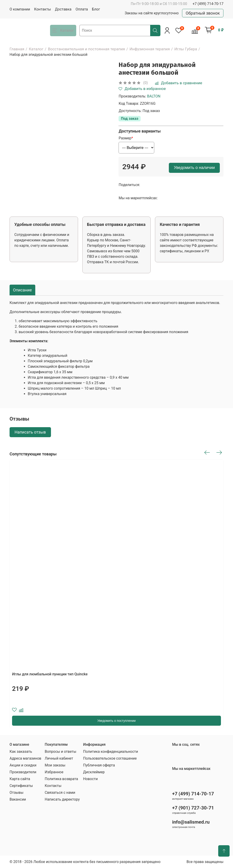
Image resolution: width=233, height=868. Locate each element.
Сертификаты (21, 786)
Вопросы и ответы (60, 752)
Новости (90, 779)
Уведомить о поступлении (116, 721)
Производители (23, 772)
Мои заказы (55, 765)
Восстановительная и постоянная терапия (87, 49)
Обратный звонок (203, 13)
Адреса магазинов (25, 758)
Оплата (82, 9)
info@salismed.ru (191, 822)
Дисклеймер (94, 772)
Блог (96, 9)
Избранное (54, 772)
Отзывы (16, 793)
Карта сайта (20, 779)
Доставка (63, 9)
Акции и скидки (23, 765)
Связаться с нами (60, 793)
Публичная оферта (99, 765)
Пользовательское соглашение (110, 758)
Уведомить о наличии (194, 168)
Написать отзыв (30, 432)
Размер (125, 138)
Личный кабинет (59, 758)
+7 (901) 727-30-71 (193, 808)
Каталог (36, 49)
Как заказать (21, 752)
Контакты (42, 9)
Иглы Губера (186, 49)
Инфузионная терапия (150, 49)
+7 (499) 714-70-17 (208, 4)
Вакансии (18, 799)
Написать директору (62, 799)
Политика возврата (61, 779)
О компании (20, 9)
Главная (17, 49)
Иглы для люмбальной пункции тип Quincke (50, 674)
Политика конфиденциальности (110, 752)
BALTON (154, 96)
